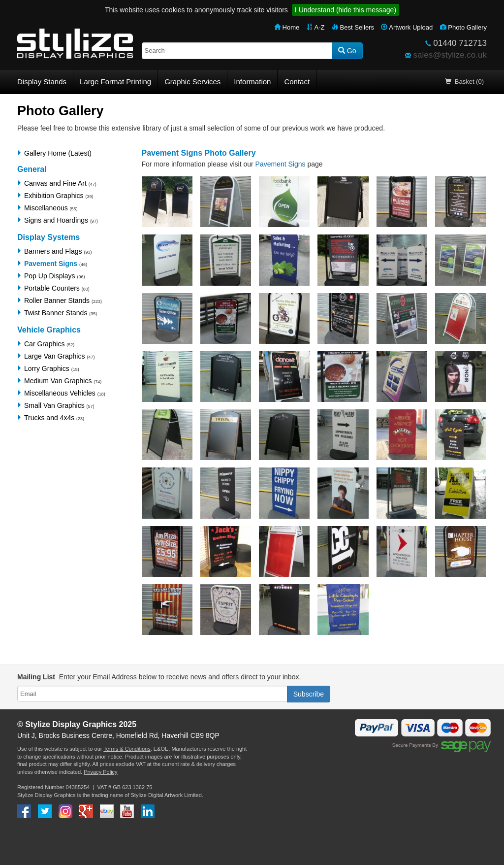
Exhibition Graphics (54, 196)
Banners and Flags (53, 251)
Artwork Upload (407, 27)
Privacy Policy (100, 772)
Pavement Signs (51, 264)
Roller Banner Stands (57, 300)
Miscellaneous (46, 208)
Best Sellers (353, 27)
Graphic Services (192, 82)
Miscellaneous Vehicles (60, 393)
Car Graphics (44, 344)
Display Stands (42, 82)
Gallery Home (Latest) (58, 153)
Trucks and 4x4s (49, 418)
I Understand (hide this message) (346, 10)
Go (347, 51)
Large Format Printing (115, 82)
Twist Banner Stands (56, 313)
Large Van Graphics (54, 356)
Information (252, 82)
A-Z (316, 27)
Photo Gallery (463, 27)
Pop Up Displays (50, 276)
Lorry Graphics (47, 368)
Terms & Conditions (127, 749)
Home (287, 27)
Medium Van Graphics (58, 381)
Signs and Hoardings (56, 220)
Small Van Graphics (54, 405)
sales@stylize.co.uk (450, 55)
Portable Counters (52, 288)
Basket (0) (464, 82)
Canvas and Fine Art (55, 183)
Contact (297, 82)
